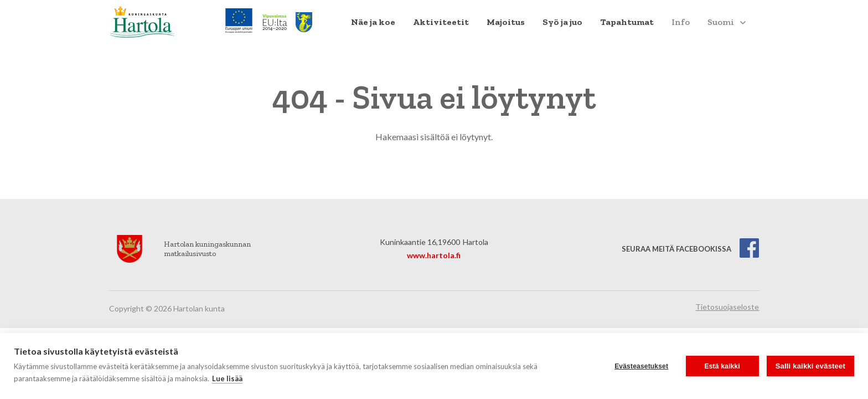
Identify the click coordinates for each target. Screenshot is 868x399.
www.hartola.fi (434, 255)
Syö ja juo (562, 22)
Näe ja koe (373, 22)
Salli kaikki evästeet (810, 366)
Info (681, 22)
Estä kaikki (722, 366)
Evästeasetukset (641, 366)
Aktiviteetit (441, 22)
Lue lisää (227, 378)
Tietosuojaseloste (727, 307)
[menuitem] (373, 22)
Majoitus (506, 22)
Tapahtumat (627, 22)
